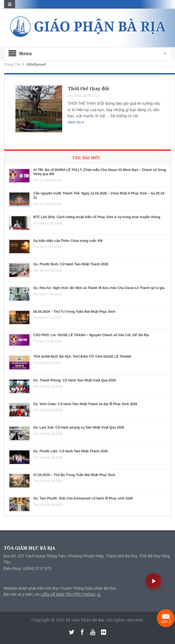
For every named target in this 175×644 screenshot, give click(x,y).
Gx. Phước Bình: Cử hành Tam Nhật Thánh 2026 (71, 264)
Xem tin (76, 122)
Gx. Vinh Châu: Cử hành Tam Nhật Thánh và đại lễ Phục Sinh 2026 (85, 404)
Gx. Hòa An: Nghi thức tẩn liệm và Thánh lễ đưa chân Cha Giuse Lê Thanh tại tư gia (99, 288)
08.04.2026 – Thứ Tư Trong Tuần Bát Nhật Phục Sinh (74, 312)
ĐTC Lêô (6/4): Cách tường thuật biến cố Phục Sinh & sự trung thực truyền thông (97, 217)
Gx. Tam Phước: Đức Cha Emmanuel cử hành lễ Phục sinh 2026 (83, 498)
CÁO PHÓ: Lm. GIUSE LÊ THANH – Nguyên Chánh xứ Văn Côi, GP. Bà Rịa (91, 335)
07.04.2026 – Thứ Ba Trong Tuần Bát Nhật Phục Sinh (74, 475)
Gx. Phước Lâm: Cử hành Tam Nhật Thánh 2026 (71, 451)
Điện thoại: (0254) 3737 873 (28, 568)
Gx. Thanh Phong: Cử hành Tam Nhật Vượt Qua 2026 (75, 380)
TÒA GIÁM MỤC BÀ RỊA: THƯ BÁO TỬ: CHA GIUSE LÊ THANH (82, 357)
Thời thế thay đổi (88, 88)
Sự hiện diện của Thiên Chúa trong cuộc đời (68, 241)
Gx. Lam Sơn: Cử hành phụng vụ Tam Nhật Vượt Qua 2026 (79, 427)
